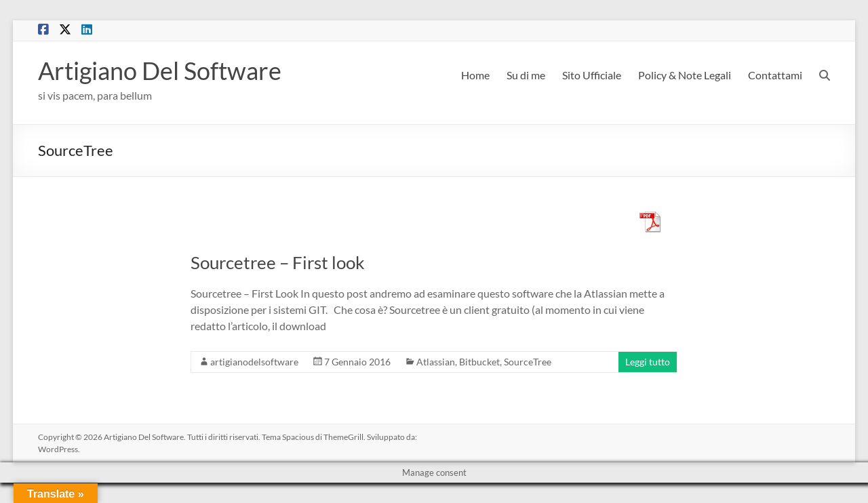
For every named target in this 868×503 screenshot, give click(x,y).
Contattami (775, 75)
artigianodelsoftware (254, 362)
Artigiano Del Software (160, 71)
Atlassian (436, 362)
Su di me (526, 75)
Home (475, 75)
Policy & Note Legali (685, 75)
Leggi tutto (648, 362)
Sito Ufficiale (592, 75)
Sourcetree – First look (278, 262)
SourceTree (528, 362)
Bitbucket (479, 362)
